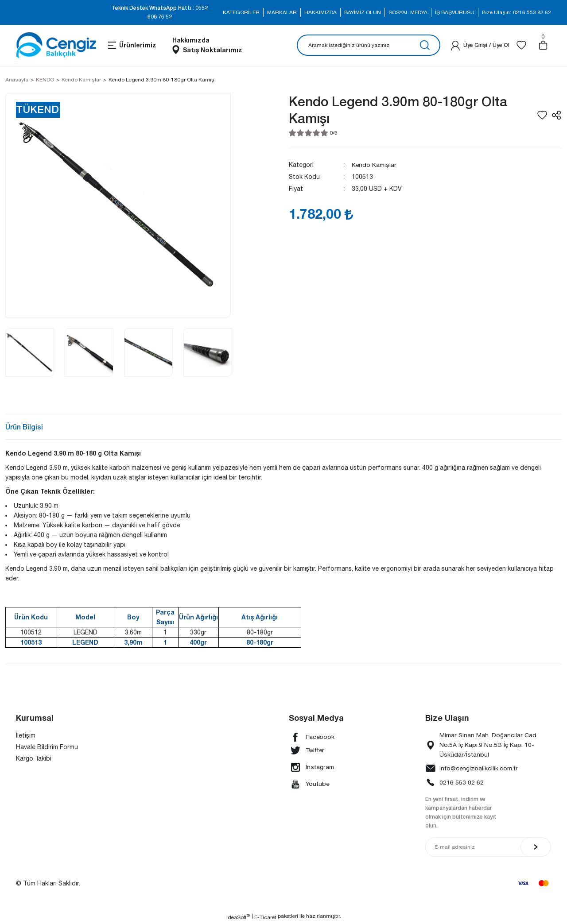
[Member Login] (455, 45)
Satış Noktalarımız (213, 50)
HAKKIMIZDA (320, 12)
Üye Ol (501, 45)
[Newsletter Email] (488, 847)
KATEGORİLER (241, 12)
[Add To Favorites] (542, 115)
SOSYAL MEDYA (408, 12)
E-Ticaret (265, 918)
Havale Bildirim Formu (47, 747)
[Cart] (543, 45)
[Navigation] (132, 45)
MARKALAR (282, 12)
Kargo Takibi (34, 758)
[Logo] (56, 45)
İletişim (26, 735)
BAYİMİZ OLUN (363, 12)
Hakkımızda (191, 40)
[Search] (369, 45)
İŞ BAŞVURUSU (455, 12)
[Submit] (536, 847)
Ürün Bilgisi (24, 427)
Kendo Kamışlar (374, 165)
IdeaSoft (238, 917)
